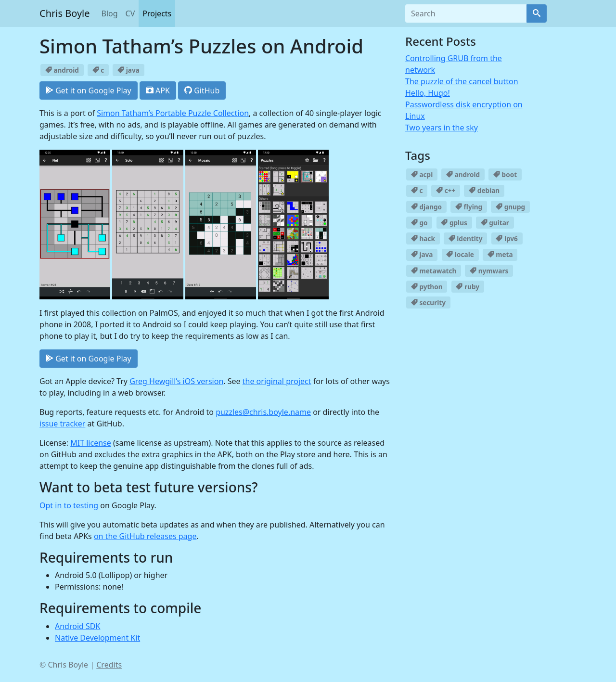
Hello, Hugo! (428, 93)
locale (460, 254)
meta (500, 254)
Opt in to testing (69, 505)
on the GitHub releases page (145, 536)
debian (484, 190)
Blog (110, 13)
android (62, 70)
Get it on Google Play (89, 90)
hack (423, 238)
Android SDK (77, 626)
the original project (277, 381)
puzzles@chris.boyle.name (263, 412)
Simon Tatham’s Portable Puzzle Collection (173, 113)
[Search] (537, 13)
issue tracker (62, 424)
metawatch (434, 271)
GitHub (202, 90)
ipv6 (507, 238)
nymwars (489, 271)
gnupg (510, 207)
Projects (157, 13)
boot (505, 174)
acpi (422, 174)
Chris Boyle (65, 13)
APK (158, 90)
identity (466, 238)
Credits (109, 665)
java (128, 70)
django (426, 207)
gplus (454, 223)
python (427, 287)
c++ (446, 190)
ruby (468, 287)
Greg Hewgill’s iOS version (176, 381)
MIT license (91, 443)
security (428, 302)
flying (469, 207)
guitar (495, 223)
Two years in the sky (442, 128)
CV (130, 13)
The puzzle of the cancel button (462, 81)
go (419, 223)
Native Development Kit (97, 638)
